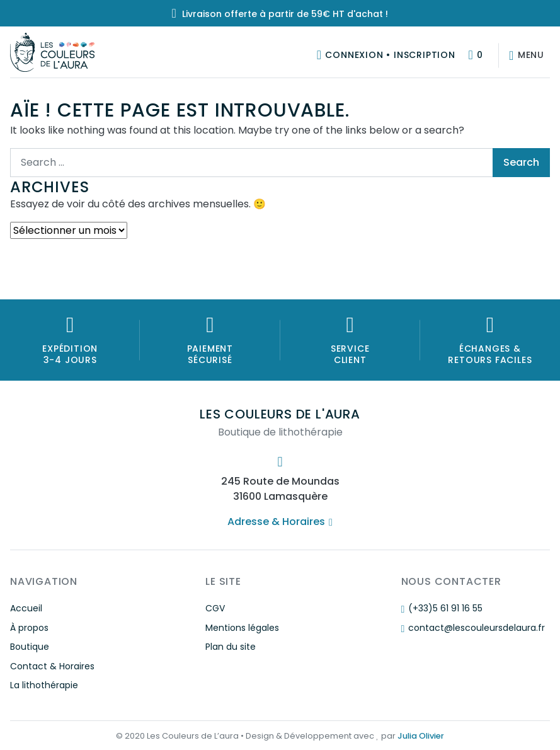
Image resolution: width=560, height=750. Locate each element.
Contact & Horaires (52, 666)
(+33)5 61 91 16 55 (442, 608)
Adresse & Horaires (280, 522)
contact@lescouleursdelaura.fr (473, 628)
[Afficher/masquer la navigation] (524, 55)
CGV (215, 608)
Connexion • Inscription (390, 55)
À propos (29, 628)
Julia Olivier (421, 736)
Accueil (26, 608)
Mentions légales (242, 628)
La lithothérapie (44, 685)
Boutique (30, 647)
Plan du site (231, 647)
